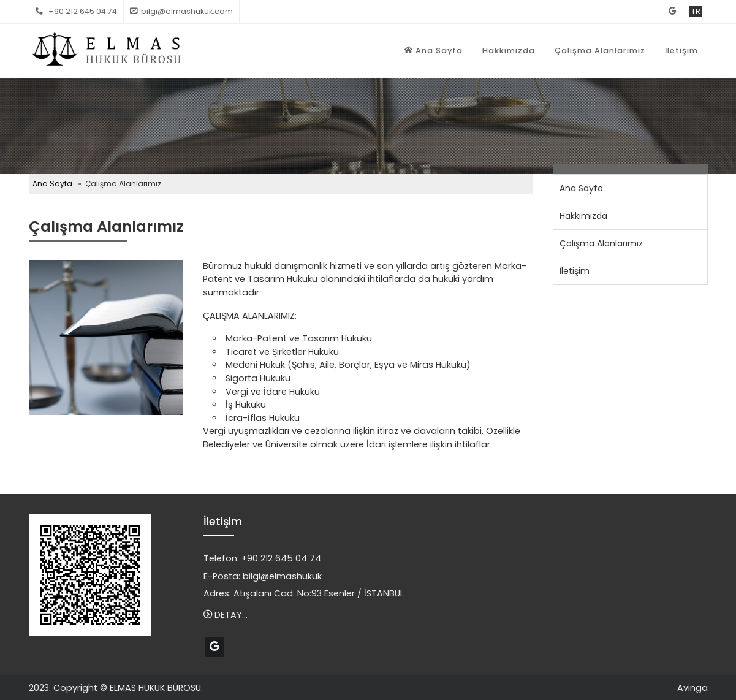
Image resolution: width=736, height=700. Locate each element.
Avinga (692, 688)
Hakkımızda (509, 51)
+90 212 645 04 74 (281, 558)
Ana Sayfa (434, 51)
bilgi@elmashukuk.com (187, 11)
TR (696, 11)
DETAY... (226, 615)
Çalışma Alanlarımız (600, 51)
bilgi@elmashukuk (282, 576)
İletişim (681, 51)
